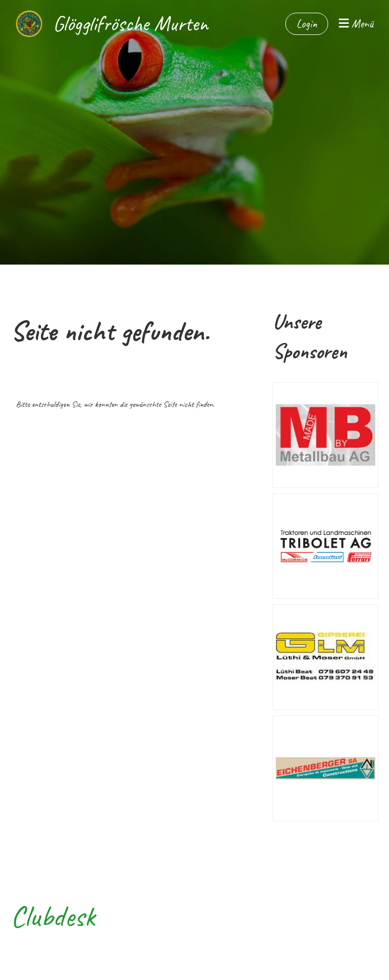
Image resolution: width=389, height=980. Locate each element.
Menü (356, 24)
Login (307, 24)
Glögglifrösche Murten (130, 24)
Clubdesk (53, 916)
